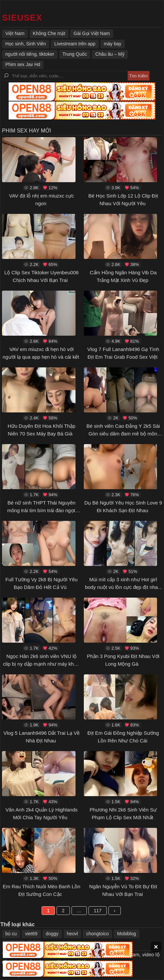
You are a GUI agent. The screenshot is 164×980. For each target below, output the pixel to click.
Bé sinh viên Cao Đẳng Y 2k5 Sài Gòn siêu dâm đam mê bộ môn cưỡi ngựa (123, 433)
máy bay (113, 44)
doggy (52, 934)
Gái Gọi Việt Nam (92, 33)
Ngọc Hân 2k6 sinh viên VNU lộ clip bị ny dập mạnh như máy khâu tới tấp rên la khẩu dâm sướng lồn (41, 664)
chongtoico (97, 934)
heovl (72, 934)
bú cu (11, 934)
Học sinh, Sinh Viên (26, 44)
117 (98, 911)
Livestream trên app (75, 44)
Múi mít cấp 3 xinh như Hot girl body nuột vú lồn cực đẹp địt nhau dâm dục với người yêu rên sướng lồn (123, 591)
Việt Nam (15, 33)
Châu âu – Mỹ (110, 54)
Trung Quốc (75, 54)
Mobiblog (127, 934)
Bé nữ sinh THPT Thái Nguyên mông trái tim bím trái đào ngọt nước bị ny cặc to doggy (41, 510)
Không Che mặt (49, 33)
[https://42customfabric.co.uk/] (22, 18)
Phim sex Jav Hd (23, 64)
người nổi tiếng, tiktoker (30, 54)
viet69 (31, 934)
